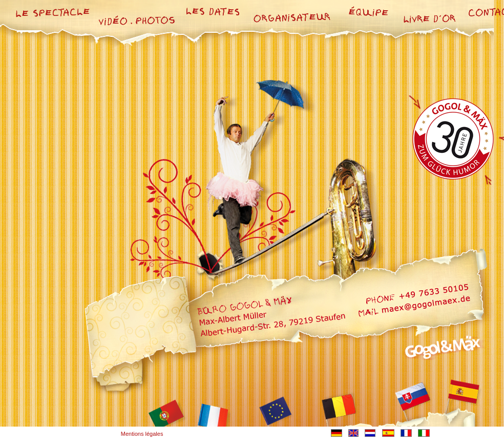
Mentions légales (142, 434)
